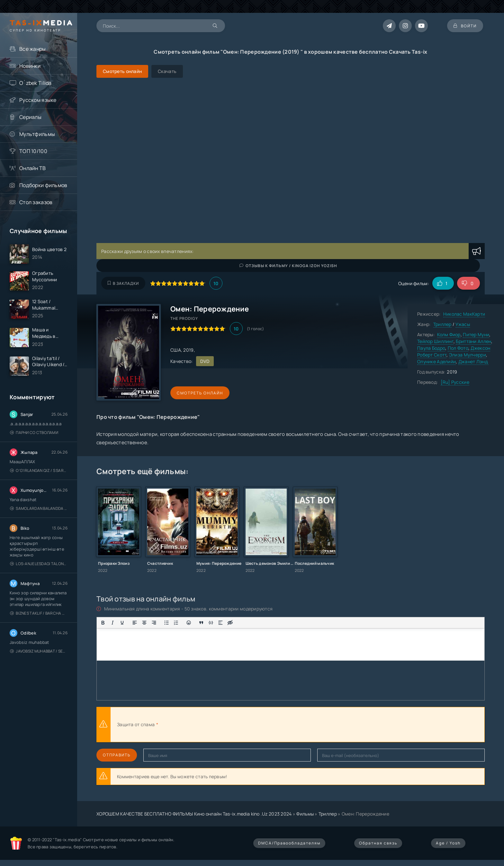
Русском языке (38, 100)
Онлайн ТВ (33, 168)
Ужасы (463, 324)
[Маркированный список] (166, 623)
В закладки (123, 283)
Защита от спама (136, 724)
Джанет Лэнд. (473, 361)
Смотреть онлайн (200, 393)
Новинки (30, 66)
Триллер (442, 324)
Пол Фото (458, 348)
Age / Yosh (448, 843)
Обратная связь (378, 843)
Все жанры (33, 49)
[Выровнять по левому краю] (135, 623)
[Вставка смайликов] (189, 623)
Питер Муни (476, 334)
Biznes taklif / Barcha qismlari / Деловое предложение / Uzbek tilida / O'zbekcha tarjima (39, 613)
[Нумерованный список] (176, 623)
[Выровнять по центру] (144, 623)
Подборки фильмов (43, 185)
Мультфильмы (37, 134)
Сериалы (30, 117)
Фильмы (305, 814)
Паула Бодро (431, 348)
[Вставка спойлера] (221, 623)
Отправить (117, 755)
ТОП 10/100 (33, 151)
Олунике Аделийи (437, 361)
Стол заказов (36, 202)
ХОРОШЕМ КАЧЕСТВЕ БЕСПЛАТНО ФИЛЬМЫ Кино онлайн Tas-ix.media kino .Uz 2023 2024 (194, 814)
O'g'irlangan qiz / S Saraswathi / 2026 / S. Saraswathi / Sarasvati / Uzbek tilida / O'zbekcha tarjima (39, 470)
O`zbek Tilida (36, 83)
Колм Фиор (449, 334)
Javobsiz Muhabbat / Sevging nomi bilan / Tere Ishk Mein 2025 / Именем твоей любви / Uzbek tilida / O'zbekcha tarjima (39, 651)
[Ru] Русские (455, 382)
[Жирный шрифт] (103, 623)
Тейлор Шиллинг (435, 341)
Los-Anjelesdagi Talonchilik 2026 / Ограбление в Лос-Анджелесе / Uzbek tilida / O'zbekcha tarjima (39, 564)
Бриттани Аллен (473, 341)
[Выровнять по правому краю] (154, 623)
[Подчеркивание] (122, 623)
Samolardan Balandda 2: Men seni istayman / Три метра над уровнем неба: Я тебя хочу (39, 508)
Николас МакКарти (464, 314)
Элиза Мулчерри (468, 355)
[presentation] (230, 725)
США (176, 350)
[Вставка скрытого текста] (230, 623)
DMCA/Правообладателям (289, 843)
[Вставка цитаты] (201, 623)
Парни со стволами (34, 433)
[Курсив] (113, 623)
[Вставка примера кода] (211, 623)
